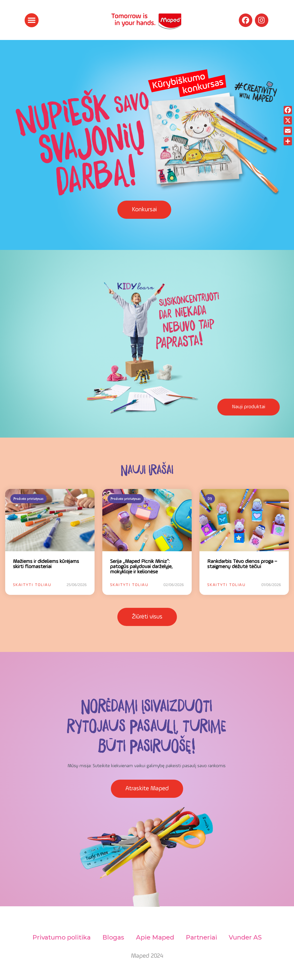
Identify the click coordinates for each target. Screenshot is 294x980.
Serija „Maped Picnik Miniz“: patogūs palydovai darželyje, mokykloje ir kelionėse (141, 567)
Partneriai (202, 937)
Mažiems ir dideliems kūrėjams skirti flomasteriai (46, 564)
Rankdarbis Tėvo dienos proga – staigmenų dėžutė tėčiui (242, 564)
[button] (32, 20)
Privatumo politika (60, 937)
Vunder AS (247, 937)
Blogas (113, 937)
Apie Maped (155, 937)
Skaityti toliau (32, 585)
